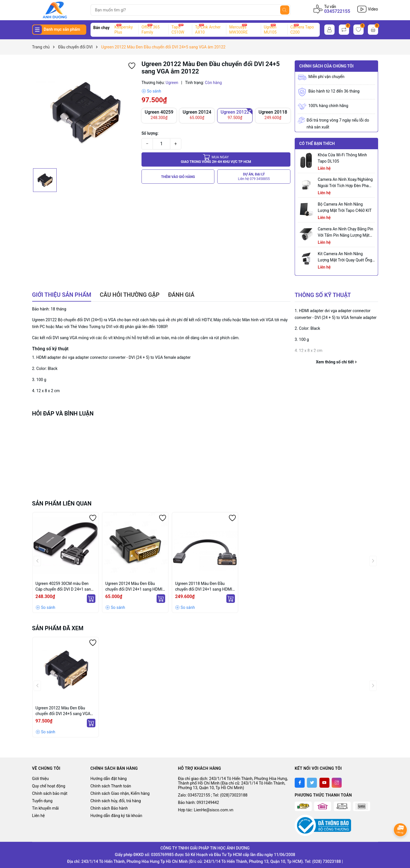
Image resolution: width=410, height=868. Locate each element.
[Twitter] (312, 783)
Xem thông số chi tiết (336, 362)
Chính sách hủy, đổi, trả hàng (116, 801)
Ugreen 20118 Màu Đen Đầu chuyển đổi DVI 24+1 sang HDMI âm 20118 (204, 587)
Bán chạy (102, 28)
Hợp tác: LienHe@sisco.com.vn (206, 810)
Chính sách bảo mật (50, 793)
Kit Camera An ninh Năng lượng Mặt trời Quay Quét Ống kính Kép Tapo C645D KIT (345, 257)
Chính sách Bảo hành (109, 808)
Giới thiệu (41, 779)
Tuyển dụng (42, 801)
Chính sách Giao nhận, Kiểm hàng (120, 793)
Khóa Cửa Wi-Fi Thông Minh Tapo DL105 (342, 158)
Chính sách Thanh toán (111, 786)
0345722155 (337, 11)
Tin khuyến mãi (46, 808)
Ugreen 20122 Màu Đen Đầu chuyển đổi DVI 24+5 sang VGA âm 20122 (63, 711)
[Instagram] (337, 783)
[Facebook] (300, 783)
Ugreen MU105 (270, 30)
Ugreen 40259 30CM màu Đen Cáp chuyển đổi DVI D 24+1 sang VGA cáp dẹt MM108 (64, 587)
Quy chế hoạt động (49, 786)
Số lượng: (150, 133)
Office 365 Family (150, 30)
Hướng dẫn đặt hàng (109, 779)
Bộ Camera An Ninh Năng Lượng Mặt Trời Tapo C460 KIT (345, 207)
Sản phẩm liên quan (62, 503)
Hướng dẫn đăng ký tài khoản (116, 816)
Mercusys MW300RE (238, 30)
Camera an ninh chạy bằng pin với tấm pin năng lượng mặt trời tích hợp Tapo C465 (345, 233)
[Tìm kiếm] (285, 10)
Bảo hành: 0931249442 (198, 803)
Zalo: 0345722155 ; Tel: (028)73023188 (213, 795)
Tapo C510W (178, 30)
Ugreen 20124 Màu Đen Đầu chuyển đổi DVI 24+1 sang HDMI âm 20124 (134, 587)
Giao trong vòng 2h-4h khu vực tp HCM (216, 159)
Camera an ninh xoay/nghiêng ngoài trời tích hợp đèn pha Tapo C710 (345, 183)
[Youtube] (324, 783)
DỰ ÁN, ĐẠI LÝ (254, 177)
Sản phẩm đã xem (58, 628)
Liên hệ (39, 816)
